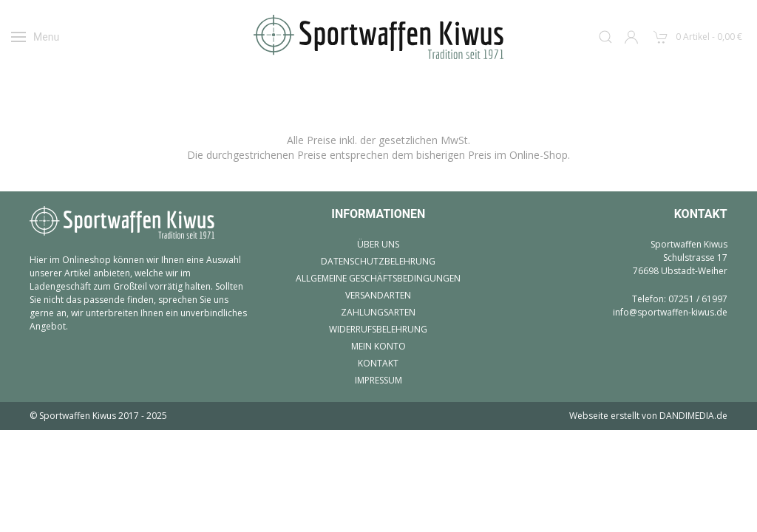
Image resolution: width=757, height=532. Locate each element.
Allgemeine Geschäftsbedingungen (378, 278)
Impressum (378, 380)
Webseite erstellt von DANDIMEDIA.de (648, 416)
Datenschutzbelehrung (378, 261)
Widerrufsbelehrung (378, 329)
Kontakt (378, 363)
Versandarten (378, 295)
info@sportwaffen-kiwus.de (670, 312)
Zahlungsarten (378, 312)
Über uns (378, 244)
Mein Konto (378, 346)
